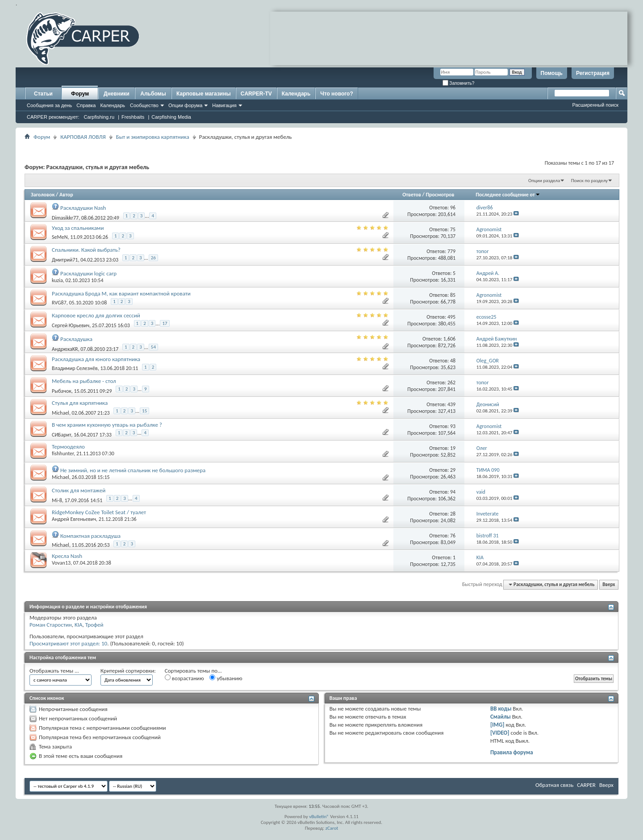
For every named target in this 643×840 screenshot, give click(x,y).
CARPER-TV (256, 94)
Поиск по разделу (589, 181)
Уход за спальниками (78, 228)
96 (453, 208)
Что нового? (336, 94)
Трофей (94, 625)
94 (453, 492)
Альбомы (153, 94)
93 (453, 426)
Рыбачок (62, 391)
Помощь (552, 73)
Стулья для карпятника (80, 403)
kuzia (57, 280)
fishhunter (63, 453)
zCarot (332, 828)
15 (144, 411)
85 (453, 295)
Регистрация (593, 73)
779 (451, 251)
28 (453, 514)
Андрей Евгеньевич (74, 519)
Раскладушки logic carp (88, 273)
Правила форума (512, 752)
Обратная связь (554, 785)
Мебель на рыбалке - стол (84, 381)
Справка (86, 105)
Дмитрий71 (65, 260)
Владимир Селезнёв (75, 368)
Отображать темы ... (54, 671)
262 (451, 383)
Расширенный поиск (595, 105)
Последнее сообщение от (508, 195)
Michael (61, 413)
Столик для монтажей (79, 490)
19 (453, 448)
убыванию (226, 678)
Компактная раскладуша (90, 536)
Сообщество (144, 105)
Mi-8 (57, 500)
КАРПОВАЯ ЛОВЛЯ (83, 137)
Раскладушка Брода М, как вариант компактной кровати (121, 293)
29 (453, 470)
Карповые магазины (204, 94)
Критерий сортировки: (128, 671)
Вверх (609, 584)
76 (453, 536)
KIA (79, 625)
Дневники (117, 94)
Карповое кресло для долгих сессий (96, 315)
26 (153, 258)
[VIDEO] (500, 733)
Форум (80, 94)
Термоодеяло (68, 447)
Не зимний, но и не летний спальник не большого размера (133, 470)
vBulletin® (319, 817)
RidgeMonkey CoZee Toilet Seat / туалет (99, 512)
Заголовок (43, 195)
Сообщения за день (49, 105)
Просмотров (440, 195)
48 (453, 361)
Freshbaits (133, 117)
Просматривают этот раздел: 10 (68, 643)
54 (153, 347)
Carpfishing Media (171, 117)
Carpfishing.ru (99, 117)
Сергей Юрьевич (71, 325)
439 (451, 404)
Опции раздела (544, 181)
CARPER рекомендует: (53, 117)
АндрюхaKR (65, 349)
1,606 (449, 339)
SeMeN (60, 237)
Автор (66, 195)
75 (453, 229)
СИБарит (61, 435)
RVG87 (59, 303)
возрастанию (184, 678)
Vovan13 (61, 563)
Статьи (43, 94)
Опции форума (185, 105)
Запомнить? (459, 83)
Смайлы (501, 717)
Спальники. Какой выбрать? (86, 250)
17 (165, 323)
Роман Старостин (51, 625)
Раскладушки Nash (83, 208)
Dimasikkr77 (65, 218)
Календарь (113, 105)
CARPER (586, 785)
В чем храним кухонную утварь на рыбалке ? (107, 425)
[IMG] (497, 725)
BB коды (501, 709)
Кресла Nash (67, 556)
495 (451, 317)
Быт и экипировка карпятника (153, 137)
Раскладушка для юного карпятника (96, 359)
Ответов (412, 195)
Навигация (224, 105)
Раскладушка (76, 339)
